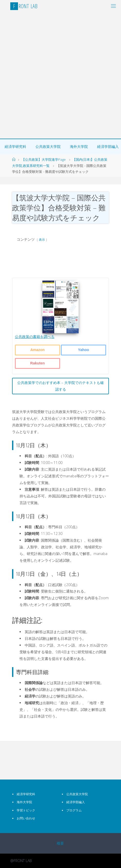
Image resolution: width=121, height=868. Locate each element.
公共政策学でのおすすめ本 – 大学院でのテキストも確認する (60, 386)
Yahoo (83, 350)
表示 (42, 240)
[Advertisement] (60, 75)
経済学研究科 (15, 146)
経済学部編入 (76, 802)
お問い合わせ (26, 818)
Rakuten (38, 363)
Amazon (38, 350)
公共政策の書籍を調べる (35, 337)
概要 (60, 843)
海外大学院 (79, 146)
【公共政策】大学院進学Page (44, 159)
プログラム (74, 810)
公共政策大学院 (48, 146)
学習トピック (26, 810)
